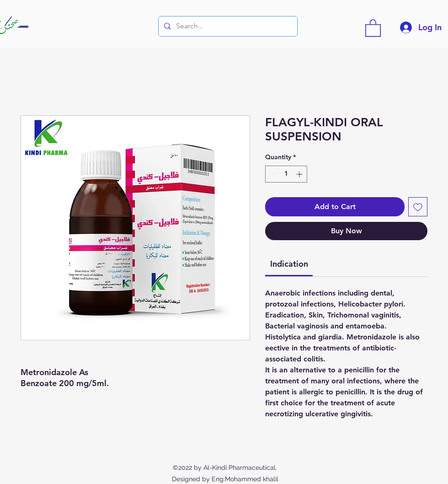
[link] (289, 264)
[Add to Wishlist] (418, 207)
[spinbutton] (286, 174)
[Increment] (300, 174)
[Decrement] (272, 174)
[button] (373, 27)
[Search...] (227, 26)
